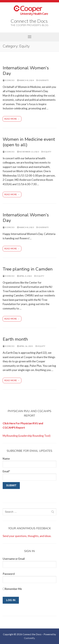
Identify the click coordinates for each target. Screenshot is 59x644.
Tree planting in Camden (28, 269)
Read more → (12, 119)
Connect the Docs (29, 21)
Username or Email (14, 559)
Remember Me (13, 589)
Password (9, 574)
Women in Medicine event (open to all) (29, 142)
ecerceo (9, 80)
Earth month (15, 339)
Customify (29, 638)
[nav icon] (29, 37)
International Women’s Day (26, 71)
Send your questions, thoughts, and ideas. (27, 536)
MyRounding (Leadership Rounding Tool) (27, 436)
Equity (46, 152)
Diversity (43, 80)
